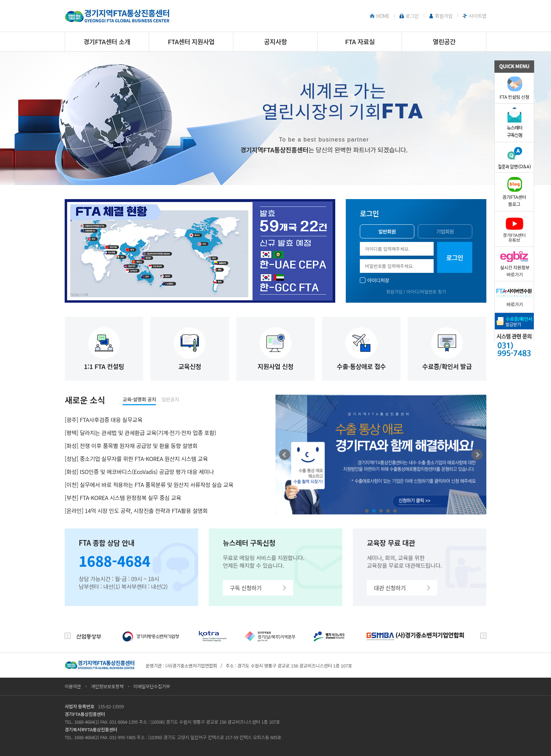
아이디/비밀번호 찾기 (426, 292)
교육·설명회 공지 (139, 399)
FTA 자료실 (360, 41)
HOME (383, 16)
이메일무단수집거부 (152, 686)
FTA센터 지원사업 (191, 41)
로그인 (412, 16)
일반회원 (387, 231)
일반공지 (170, 399)
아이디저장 (378, 280)
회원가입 (444, 16)
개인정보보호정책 (107, 686)
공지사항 (276, 41)
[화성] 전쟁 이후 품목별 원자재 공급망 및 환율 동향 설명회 (131, 446)
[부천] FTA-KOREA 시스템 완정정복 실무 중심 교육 (123, 498)
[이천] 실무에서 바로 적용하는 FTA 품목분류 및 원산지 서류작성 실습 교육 (149, 485)
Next (477, 455)
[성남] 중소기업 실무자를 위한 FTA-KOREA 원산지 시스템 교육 (136, 459)
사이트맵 (478, 16)
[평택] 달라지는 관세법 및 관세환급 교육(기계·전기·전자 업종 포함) (140, 433)
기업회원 (445, 231)
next (483, 636)
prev (68, 636)
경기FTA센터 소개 (107, 41)
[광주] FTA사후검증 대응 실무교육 (103, 420)
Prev (285, 455)
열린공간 (444, 41)
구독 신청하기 (246, 588)
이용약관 (73, 686)
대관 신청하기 (390, 588)
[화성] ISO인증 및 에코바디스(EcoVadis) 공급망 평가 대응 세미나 (139, 472)
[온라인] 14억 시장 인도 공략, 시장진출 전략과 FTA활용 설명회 (136, 511)
